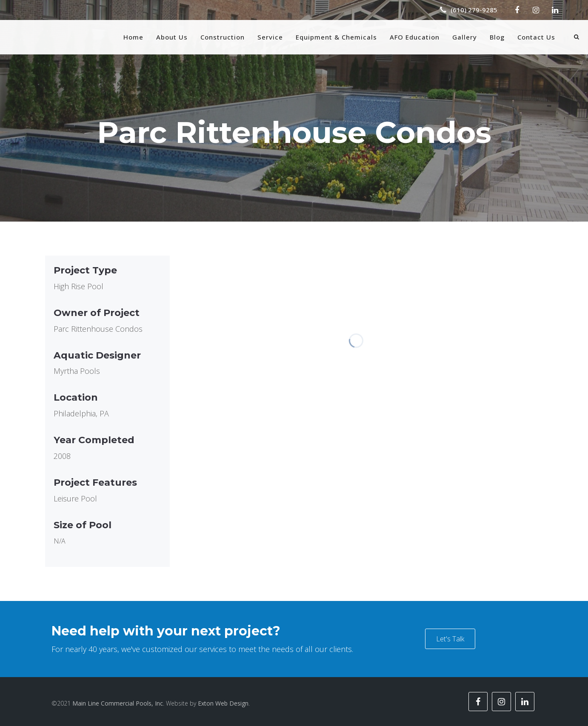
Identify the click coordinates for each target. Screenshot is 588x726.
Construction (223, 37)
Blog (497, 37)
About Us (172, 37)
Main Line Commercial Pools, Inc (118, 703)
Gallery (465, 37)
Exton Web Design (223, 703)
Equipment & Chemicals (336, 37)
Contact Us (536, 37)
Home (133, 37)
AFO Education (415, 37)
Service (270, 37)
